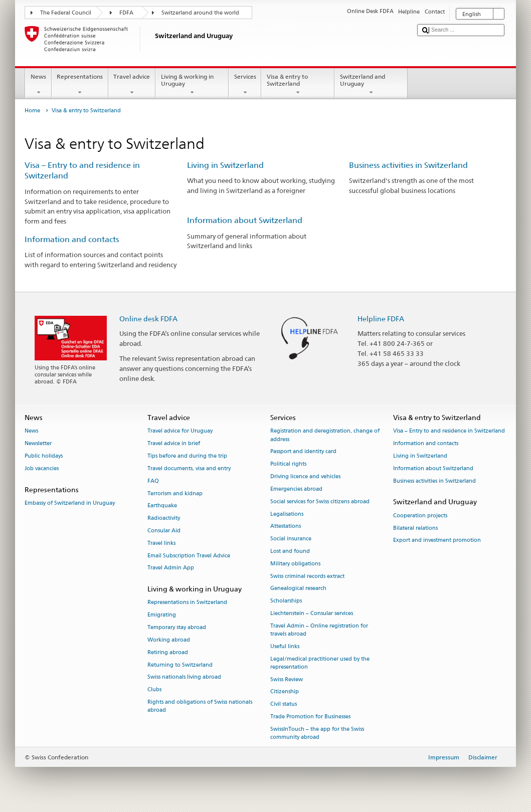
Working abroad (169, 640)
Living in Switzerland (225, 165)
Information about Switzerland (245, 220)
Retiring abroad (168, 652)
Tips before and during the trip (187, 456)
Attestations (286, 527)
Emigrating (162, 615)
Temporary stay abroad (177, 627)
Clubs (154, 690)
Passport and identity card (303, 452)
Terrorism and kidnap (175, 493)
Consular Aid (164, 531)
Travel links (161, 543)
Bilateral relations (415, 528)
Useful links (285, 646)
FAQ (153, 481)
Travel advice (132, 85)
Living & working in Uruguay (192, 85)
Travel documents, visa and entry (189, 468)
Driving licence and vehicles (305, 477)
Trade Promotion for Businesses (310, 717)
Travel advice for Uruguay (180, 431)
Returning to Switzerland (180, 665)
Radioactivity (164, 519)
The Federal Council (66, 13)
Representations (80, 85)
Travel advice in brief (174, 444)
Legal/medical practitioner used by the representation (320, 663)
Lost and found (290, 551)
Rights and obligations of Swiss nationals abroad (200, 706)
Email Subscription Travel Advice (189, 556)
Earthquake (162, 506)
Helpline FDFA (381, 319)
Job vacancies (42, 468)
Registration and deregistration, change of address (325, 435)
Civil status (284, 704)
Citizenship (285, 692)
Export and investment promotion (437, 541)
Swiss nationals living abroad (184, 677)
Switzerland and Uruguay (371, 85)
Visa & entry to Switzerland (298, 85)
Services (245, 85)
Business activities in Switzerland (408, 165)
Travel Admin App (171, 568)
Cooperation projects (420, 516)
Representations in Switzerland (187, 603)
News (38, 85)
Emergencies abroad (296, 489)
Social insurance (291, 539)
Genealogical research (298, 589)
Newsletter (38, 444)
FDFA (126, 13)
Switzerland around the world (200, 13)
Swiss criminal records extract (307, 576)
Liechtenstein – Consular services (312, 613)
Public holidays (44, 456)
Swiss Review (287, 679)
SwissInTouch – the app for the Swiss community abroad (317, 733)
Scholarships (286, 601)
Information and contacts (72, 239)
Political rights (288, 464)
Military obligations (295, 564)
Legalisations (287, 514)
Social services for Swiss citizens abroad (320, 501)
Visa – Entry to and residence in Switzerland (449, 431)
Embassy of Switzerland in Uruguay (70, 503)
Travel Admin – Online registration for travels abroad (319, 630)
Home (32, 111)
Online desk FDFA (148, 319)
